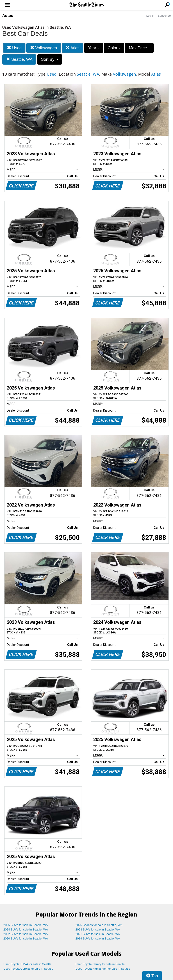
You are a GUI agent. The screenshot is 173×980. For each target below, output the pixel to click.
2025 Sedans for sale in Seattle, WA (99, 925)
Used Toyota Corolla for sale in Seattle (28, 969)
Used (14, 48)
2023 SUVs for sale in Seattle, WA (98, 929)
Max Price (139, 48)
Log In (150, 16)
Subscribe (164, 16)
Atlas (73, 48)
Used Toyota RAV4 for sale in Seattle (27, 964)
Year (94, 48)
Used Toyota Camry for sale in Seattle (100, 964)
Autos (8, 16)
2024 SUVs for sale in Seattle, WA (26, 929)
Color (114, 48)
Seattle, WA (19, 59)
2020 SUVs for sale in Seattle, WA (26, 938)
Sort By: (50, 59)
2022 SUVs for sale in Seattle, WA (26, 934)
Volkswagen (44, 48)
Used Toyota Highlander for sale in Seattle (103, 969)
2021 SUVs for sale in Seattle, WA (98, 934)
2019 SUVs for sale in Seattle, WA (98, 938)
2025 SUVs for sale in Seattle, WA (26, 925)
